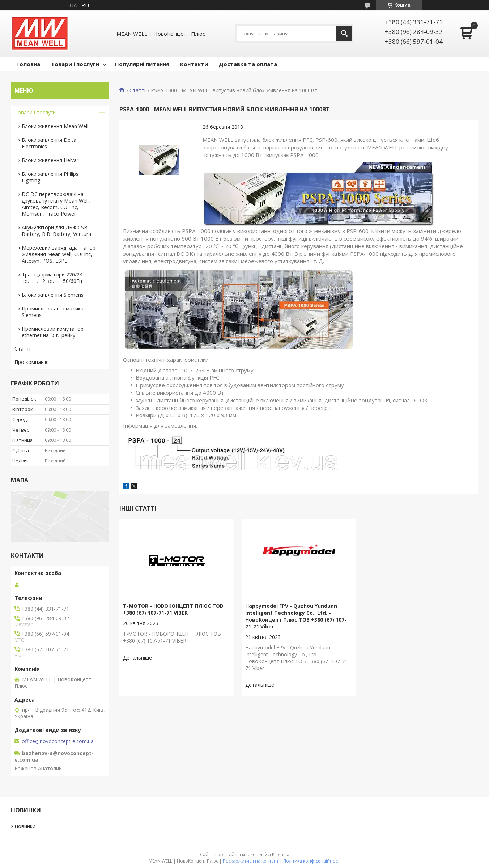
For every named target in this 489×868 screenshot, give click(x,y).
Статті (137, 90)
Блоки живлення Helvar (50, 160)
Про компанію (32, 362)
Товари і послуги (75, 64)
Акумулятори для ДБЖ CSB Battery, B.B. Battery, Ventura (56, 231)
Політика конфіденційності (312, 861)
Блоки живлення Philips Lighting (50, 177)
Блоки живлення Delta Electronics (49, 143)
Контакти (194, 64)
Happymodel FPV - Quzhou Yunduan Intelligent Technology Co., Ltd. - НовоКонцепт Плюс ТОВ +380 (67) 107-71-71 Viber (296, 616)
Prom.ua (281, 854)
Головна (28, 64)
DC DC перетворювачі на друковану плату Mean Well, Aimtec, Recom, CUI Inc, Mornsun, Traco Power (56, 204)
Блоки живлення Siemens (53, 295)
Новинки (25, 826)
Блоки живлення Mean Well (55, 126)
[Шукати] (344, 33)
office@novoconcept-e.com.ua (58, 741)
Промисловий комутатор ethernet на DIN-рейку (53, 332)
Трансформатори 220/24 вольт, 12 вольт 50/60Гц (52, 278)
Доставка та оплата (248, 64)
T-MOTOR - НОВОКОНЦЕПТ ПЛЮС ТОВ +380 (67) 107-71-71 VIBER (173, 609)
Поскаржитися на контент (251, 861)
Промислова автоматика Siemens (53, 312)
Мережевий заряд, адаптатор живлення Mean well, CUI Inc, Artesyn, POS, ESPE (59, 254)
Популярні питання (142, 64)
